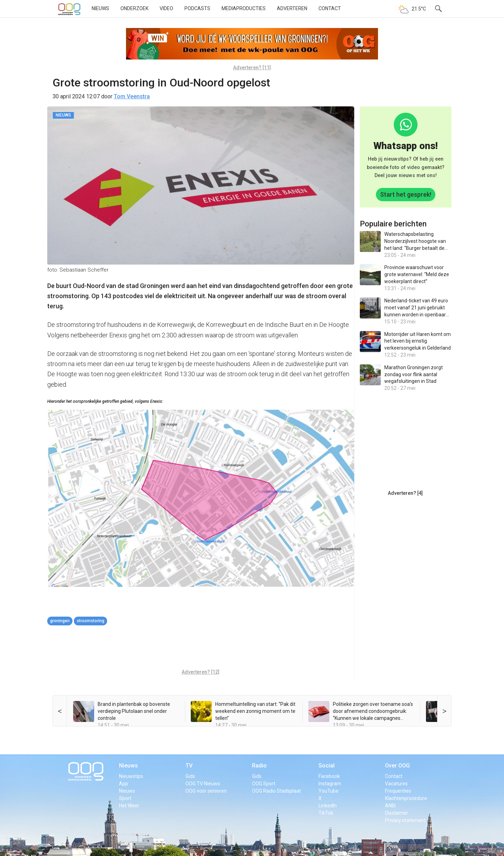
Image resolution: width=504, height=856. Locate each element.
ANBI (390, 806)
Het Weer (129, 806)
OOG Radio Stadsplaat (276, 791)
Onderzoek (134, 8)
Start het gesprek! (406, 194)
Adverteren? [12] (201, 672)
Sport (125, 798)
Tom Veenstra (132, 96)
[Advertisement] (201, 648)
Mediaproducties (244, 8)
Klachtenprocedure (406, 798)
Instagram (330, 784)
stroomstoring (90, 621)
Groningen (60, 621)
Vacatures (396, 784)
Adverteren (292, 8)
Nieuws (100, 8)
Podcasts (197, 8)
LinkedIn (328, 806)
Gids (190, 776)
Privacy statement (405, 820)
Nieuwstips (131, 776)
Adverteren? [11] (252, 68)
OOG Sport (264, 784)
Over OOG (397, 766)
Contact (330, 8)
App (124, 784)
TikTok (326, 813)
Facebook (329, 776)
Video (166, 8)
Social (327, 766)
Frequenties (398, 791)
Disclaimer (397, 813)
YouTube (328, 791)
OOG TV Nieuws (203, 784)
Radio (259, 766)
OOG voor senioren (206, 791)
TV (189, 766)
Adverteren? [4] (405, 493)
